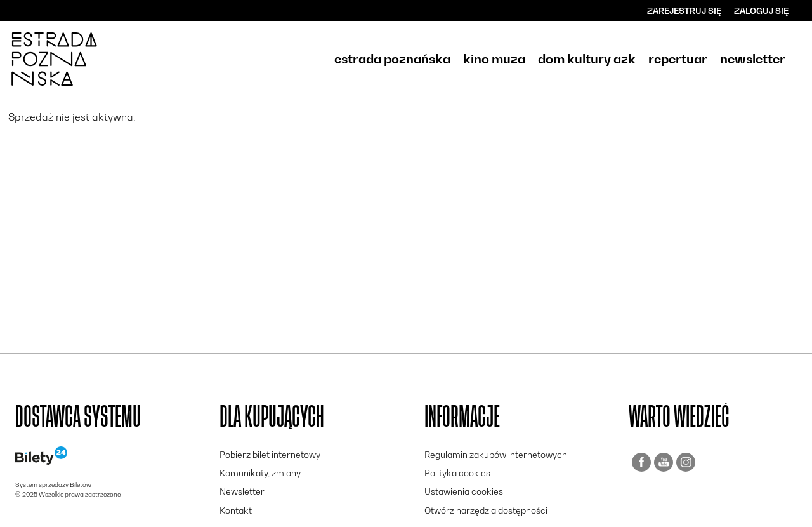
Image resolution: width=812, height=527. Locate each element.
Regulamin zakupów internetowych (496, 454)
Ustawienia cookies (464, 491)
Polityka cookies (457, 473)
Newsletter (242, 491)
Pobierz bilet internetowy (270, 454)
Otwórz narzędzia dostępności (486, 510)
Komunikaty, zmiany (260, 473)
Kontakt (236, 510)
